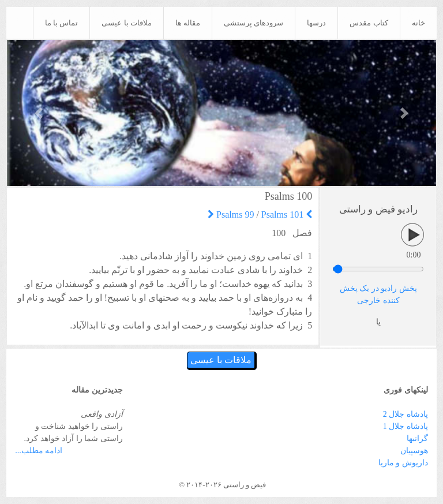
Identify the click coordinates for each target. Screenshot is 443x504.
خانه (418, 23)
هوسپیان (414, 451)
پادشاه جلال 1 (406, 426)
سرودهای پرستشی (254, 23)
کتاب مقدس (369, 23)
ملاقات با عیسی (127, 23)
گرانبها (417, 438)
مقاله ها (188, 23)
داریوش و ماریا (403, 463)
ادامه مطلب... (39, 451)
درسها (316, 23)
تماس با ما (62, 23)
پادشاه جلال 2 (406, 414)
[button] (39, 113)
